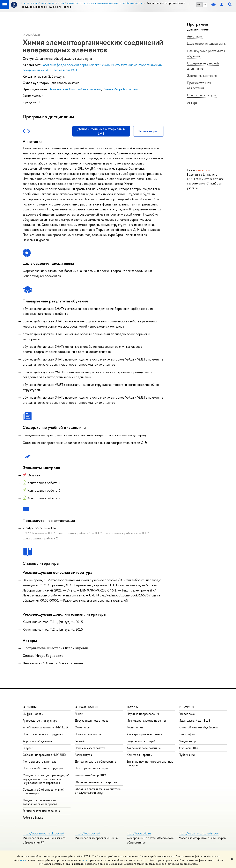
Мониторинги (136, 727)
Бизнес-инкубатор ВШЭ (90, 775)
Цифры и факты (33, 714)
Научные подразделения (143, 714)
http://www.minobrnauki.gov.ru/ (43, 833)
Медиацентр (187, 741)
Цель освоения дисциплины (207, 43)
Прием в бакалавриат (89, 734)
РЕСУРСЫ (187, 707)
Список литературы (202, 95)
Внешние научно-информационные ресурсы (150, 763)
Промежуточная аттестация (199, 85)
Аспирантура (83, 755)
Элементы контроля (202, 76)
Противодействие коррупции (43, 768)
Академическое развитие (144, 748)
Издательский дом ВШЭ (195, 720)
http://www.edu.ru (139, 833)
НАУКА (132, 707)
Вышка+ (80, 741)
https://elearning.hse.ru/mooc (199, 833)
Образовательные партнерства (96, 782)
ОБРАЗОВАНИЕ (87, 707)
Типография (187, 734)
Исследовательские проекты (146, 720)
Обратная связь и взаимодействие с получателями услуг (98, 791)
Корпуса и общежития (38, 741)
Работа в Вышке (33, 817)
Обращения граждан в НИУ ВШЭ (44, 755)
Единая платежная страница (41, 811)
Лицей (79, 714)
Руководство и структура (40, 720)
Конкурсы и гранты (140, 755)
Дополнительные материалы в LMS (101, 131)
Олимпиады (82, 727)
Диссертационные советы (145, 734)
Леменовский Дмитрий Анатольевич (75, 89)
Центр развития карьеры (91, 768)
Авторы (193, 103)
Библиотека (187, 714)
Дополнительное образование (95, 761)
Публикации (187, 755)
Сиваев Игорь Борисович (120, 89)
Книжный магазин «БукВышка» (199, 727)
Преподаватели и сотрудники (43, 734)
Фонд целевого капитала (39, 761)
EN (205, 5)
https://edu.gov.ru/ (87, 833)
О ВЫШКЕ (30, 707)
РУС (199, 5)
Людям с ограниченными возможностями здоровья (40, 802)
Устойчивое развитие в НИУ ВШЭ (45, 727)
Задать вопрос (148, 131)
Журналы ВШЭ (189, 748)
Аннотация (195, 36)
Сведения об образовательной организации (44, 791)
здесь (23, 860)
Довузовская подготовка (91, 720)
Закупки (28, 748)
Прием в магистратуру (90, 748)
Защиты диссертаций (141, 741)
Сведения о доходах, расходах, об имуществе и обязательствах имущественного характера (46, 779)
